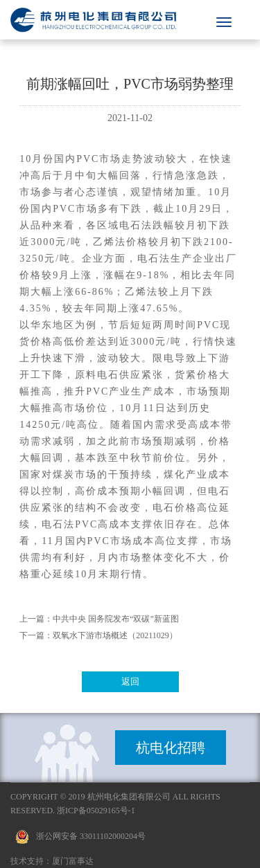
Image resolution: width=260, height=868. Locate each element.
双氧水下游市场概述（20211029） (115, 635)
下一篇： (36, 635)
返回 (130, 681)
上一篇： (36, 619)
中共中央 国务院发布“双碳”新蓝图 (116, 619)
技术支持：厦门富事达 (52, 861)
